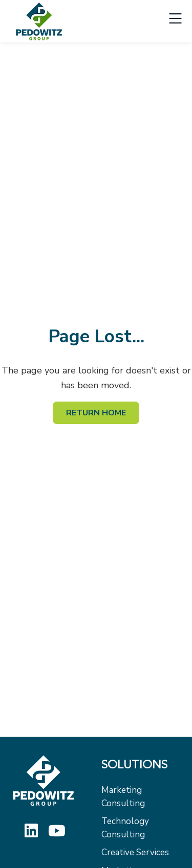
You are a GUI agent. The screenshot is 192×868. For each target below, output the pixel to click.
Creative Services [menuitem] (135, 852)
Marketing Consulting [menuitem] (123, 797)
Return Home (96, 413)
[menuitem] (141, 768)
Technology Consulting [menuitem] (125, 828)
